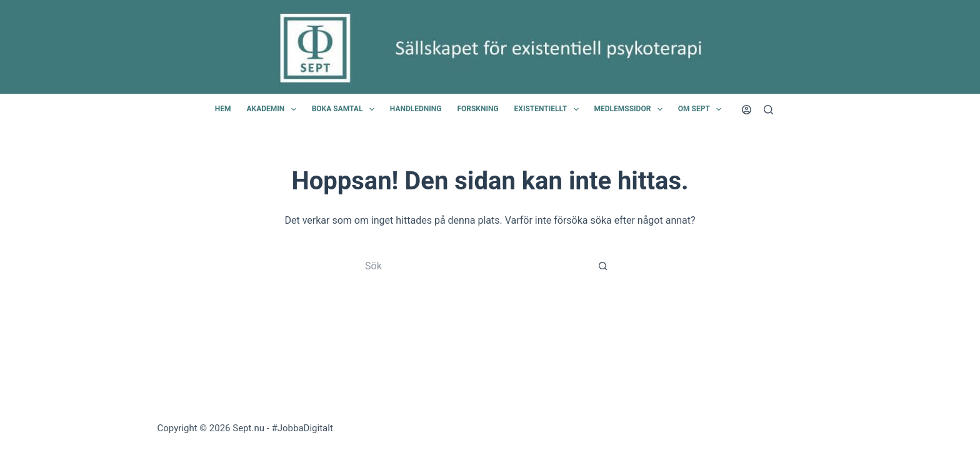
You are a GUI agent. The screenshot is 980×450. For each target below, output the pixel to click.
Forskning (477, 109)
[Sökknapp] (602, 266)
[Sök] (768, 110)
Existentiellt (549, 109)
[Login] (747, 110)
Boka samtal (346, 109)
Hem (223, 109)
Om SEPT (702, 109)
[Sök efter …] (477, 266)
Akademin (273, 109)
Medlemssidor (631, 109)
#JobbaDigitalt (302, 428)
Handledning (416, 109)
